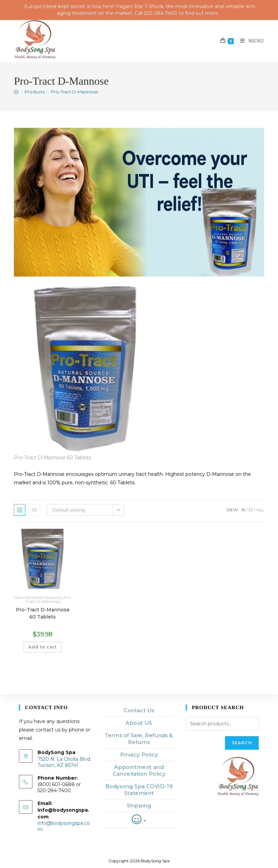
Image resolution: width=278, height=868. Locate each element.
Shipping (139, 805)
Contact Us (139, 710)
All (260, 510)
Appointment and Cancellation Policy (139, 770)
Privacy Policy (139, 755)
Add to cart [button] (43, 647)
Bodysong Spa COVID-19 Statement (139, 790)
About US (139, 723)
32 (251, 510)
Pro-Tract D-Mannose (74, 92)
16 (243, 510)
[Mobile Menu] (250, 41)
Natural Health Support (37, 597)
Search (242, 743)
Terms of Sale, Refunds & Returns (139, 739)
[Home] (16, 92)
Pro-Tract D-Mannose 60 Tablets (43, 613)
